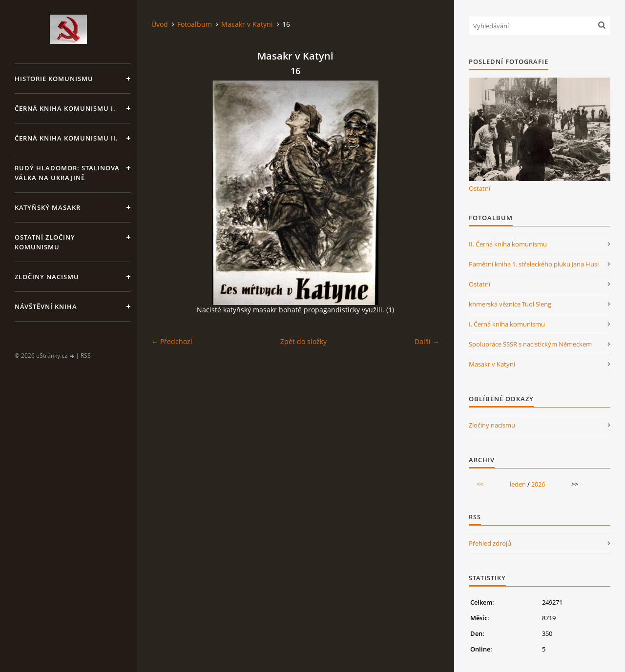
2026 (538, 484)
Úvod (160, 24)
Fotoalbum (195, 24)
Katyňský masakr (48, 207)
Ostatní (479, 188)
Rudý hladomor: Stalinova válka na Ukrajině (67, 173)
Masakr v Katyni (247, 24)
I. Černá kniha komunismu (507, 324)
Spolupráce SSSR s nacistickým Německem (530, 344)
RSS (86, 356)
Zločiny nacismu (47, 277)
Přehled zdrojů (490, 543)
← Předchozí (172, 341)
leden (518, 484)
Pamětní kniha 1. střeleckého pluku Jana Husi (534, 264)
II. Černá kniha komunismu (508, 244)
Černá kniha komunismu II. (66, 138)
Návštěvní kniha (46, 306)
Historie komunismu (54, 79)
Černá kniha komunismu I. (65, 108)
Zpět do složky (303, 341)
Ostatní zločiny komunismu (45, 242)
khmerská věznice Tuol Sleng (510, 304)
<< (480, 484)
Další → (427, 341)
